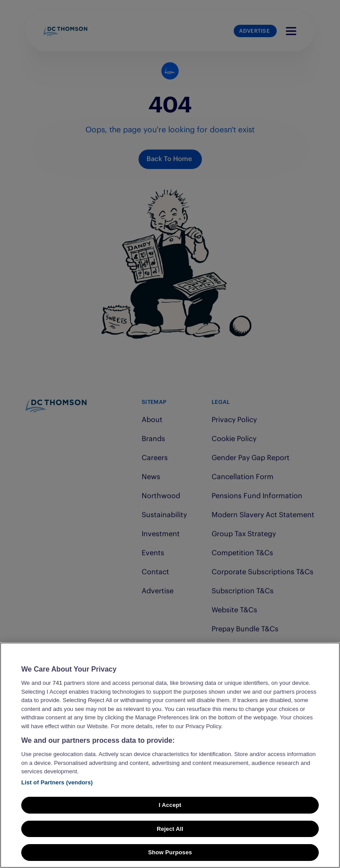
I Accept (170, 805)
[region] (170, 755)
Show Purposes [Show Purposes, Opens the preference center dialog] (170, 852)
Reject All (170, 829)
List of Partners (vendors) (57, 782)
